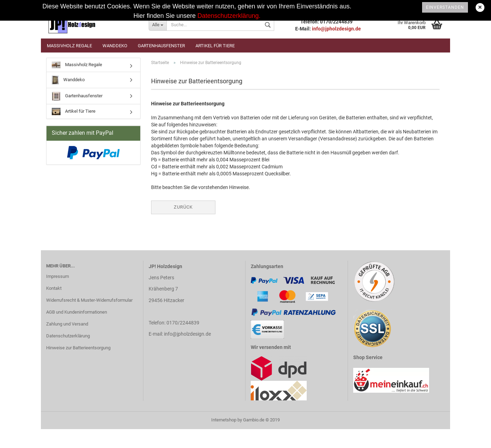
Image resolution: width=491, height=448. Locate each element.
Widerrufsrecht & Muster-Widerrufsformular (89, 300)
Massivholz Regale (69, 46)
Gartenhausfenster (161, 46)
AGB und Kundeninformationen (77, 312)
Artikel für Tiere (215, 46)
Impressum (58, 276)
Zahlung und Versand (67, 324)
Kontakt (54, 288)
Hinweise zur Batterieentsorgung (78, 348)
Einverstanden (445, 7)
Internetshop (224, 420)
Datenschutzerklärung (68, 336)
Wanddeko (115, 46)
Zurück (183, 207)
